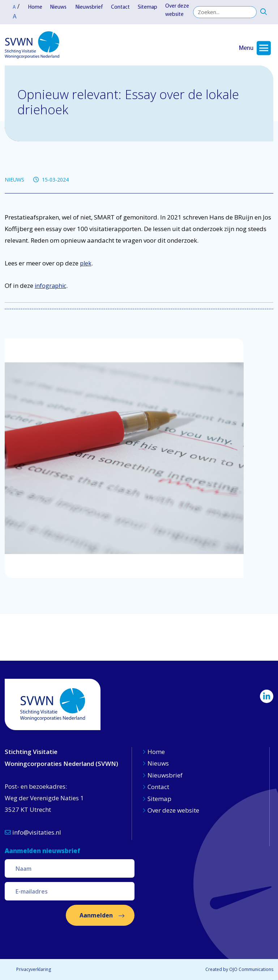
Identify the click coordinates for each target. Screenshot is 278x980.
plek (86, 263)
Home (35, 7)
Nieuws (59, 7)
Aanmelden (96, 915)
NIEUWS (14, 180)
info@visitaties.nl (33, 832)
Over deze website (177, 10)
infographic (50, 286)
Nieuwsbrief (89, 7)
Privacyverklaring (34, 969)
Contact (120, 7)
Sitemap (147, 7)
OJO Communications (251, 969)
